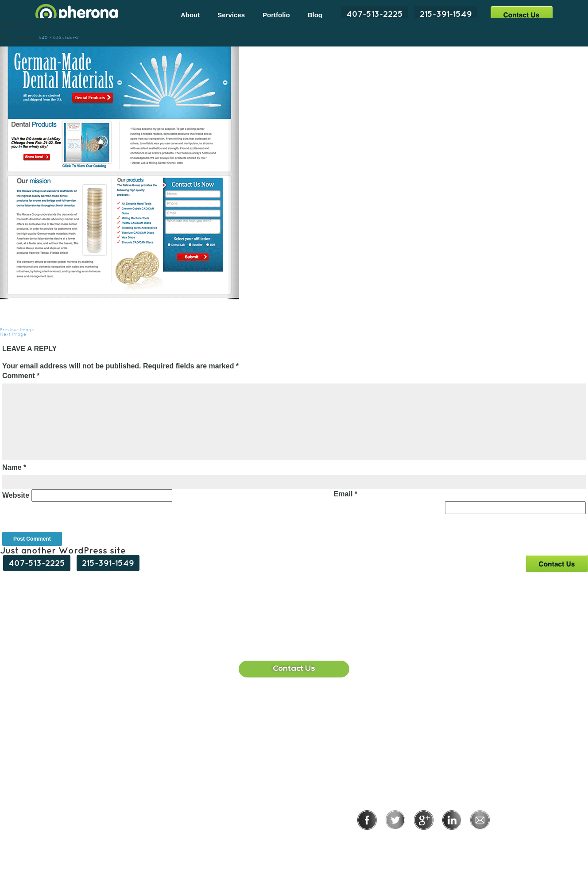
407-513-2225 (375, 14)
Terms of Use (454, 842)
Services (231, 15)
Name (14, 467)
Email (346, 494)
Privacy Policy (395, 842)
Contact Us (521, 14)
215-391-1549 (446, 14)
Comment (21, 376)
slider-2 (71, 37)
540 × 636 (50, 37)
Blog (315, 15)
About (190, 15)
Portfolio (276, 15)
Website (16, 495)
